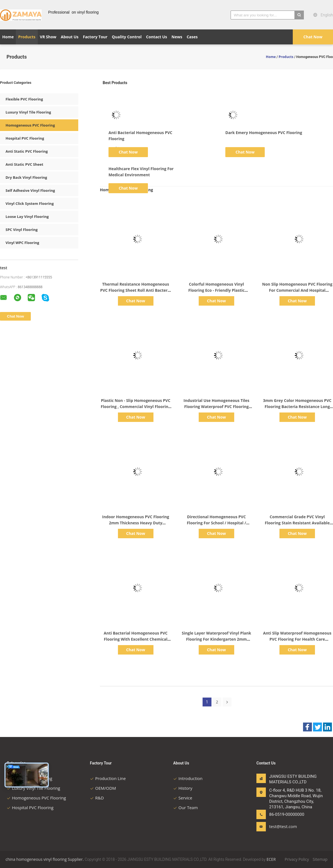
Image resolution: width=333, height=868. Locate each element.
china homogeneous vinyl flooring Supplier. (45, 859)
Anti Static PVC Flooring (27, 151)
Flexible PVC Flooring (24, 99)
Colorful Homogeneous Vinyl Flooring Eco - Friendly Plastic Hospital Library (217, 290)
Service (183, 798)
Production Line (108, 778)
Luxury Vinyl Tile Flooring (28, 112)
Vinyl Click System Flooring (30, 203)
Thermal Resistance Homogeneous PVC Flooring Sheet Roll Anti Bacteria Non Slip (136, 290)
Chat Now (313, 37)
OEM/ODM (103, 788)
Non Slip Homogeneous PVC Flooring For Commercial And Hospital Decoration (297, 290)
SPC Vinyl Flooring (22, 230)
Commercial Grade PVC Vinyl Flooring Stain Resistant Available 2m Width (297, 523)
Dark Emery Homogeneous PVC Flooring (264, 133)
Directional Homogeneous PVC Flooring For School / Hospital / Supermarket (216, 523)
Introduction (188, 778)
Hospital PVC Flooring (25, 138)
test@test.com (283, 826)
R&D (97, 798)
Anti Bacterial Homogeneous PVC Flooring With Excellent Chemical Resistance (136, 639)
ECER (271, 859)
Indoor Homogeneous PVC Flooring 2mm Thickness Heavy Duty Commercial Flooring (136, 523)
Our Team (186, 807)
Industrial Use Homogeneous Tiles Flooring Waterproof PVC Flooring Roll (216, 407)
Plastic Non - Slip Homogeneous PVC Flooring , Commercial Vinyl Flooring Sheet (136, 407)
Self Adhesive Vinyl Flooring (30, 190)
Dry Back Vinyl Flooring (26, 177)
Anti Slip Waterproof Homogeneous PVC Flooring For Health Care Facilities (297, 639)
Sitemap (320, 859)
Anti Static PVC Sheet (24, 164)
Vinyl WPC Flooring (22, 243)
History (183, 788)
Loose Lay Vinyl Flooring (27, 217)
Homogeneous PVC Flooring (30, 125)
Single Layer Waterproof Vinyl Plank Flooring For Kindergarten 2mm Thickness (216, 639)
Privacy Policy (297, 859)
